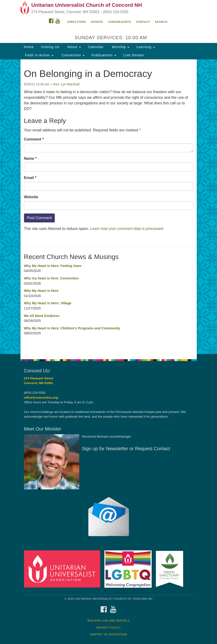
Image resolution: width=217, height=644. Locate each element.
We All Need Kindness (42, 316)
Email (30, 178)
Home (29, 47)
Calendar (96, 47)
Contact (143, 22)
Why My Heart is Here (41, 291)
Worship (120, 47)
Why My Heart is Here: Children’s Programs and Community (72, 328)
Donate (97, 22)
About (74, 47)
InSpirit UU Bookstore (109, 634)
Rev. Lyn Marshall (66, 84)
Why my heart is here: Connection (51, 278)
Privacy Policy (109, 628)
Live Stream (134, 55)
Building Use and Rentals (108, 621)
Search (161, 22)
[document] (108, 207)
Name (30, 158)
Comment (34, 139)
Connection (73, 55)
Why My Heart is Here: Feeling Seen (53, 266)
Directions (77, 22)
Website (31, 197)
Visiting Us (50, 47)
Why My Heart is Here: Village (48, 303)
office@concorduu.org (41, 398)
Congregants (120, 22)
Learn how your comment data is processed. (127, 229)
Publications (104, 55)
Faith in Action (39, 55)
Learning (146, 47)
